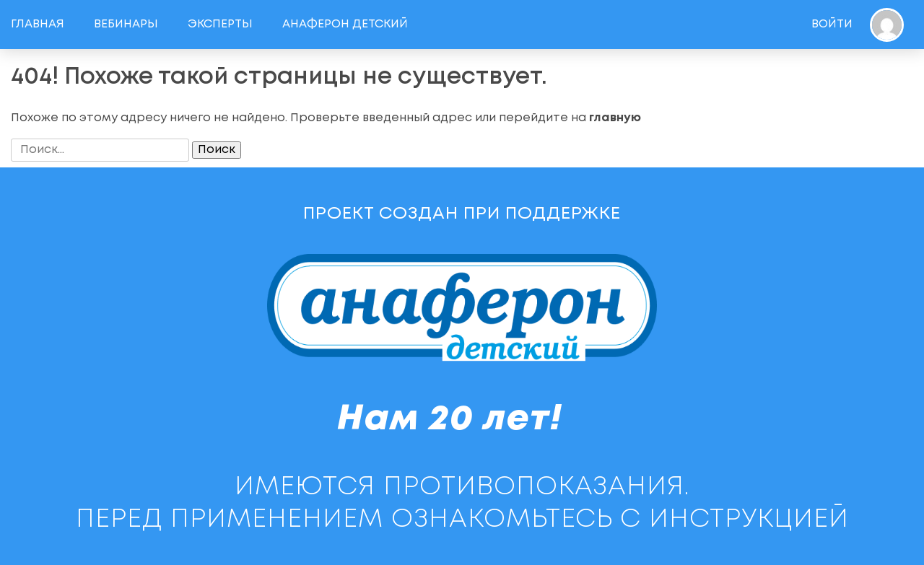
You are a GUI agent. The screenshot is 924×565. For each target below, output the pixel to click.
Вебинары (126, 24)
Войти (832, 24)
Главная (38, 24)
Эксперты (220, 24)
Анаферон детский (345, 24)
